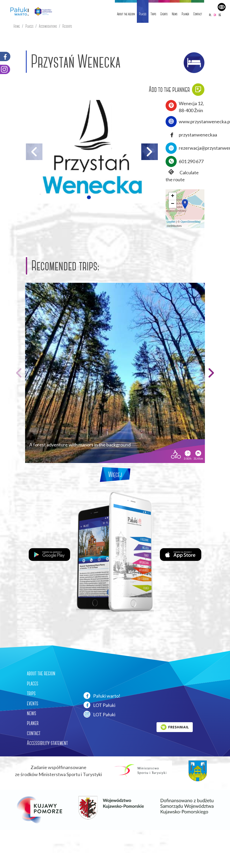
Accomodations (48, 26)
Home (17, 26)
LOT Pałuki (99, 705)
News (175, 14)
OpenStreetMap (191, 222)
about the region (41, 673)
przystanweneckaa (198, 135)
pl (210, 15)
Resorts (67, 26)
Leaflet (171, 222)
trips (31, 693)
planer (33, 723)
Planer (185, 14)
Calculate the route (182, 176)
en (215, 15)
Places (143, 14)
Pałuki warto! (102, 696)
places (33, 683)
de (220, 15)
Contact (198, 14)
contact (34, 733)
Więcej (115, 475)
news (32, 713)
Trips (153, 14)
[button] (89, 197)
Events (164, 14)
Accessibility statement (47, 743)
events (33, 703)
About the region (126, 14)
